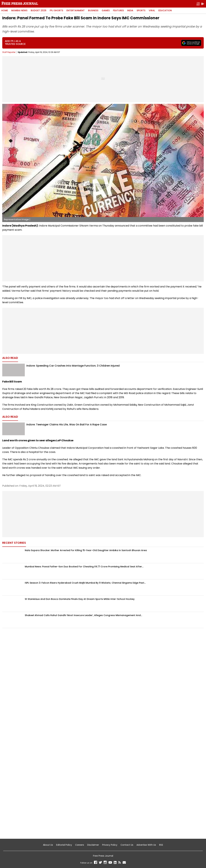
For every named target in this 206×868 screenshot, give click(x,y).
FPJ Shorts (56, 10)
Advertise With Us (146, 845)
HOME (5, 10)
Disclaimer (93, 845)
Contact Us (127, 845)
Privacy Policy (110, 845)
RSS (161, 845)
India (130, 10)
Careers (80, 845)
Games (106, 10)
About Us (48, 845)
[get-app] (203, 4)
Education (165, 10)
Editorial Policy (64, 845)
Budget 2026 (39, 10)
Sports (141, 10)
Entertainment (76, 10)
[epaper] (198, 4)
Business (93, 10)
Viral (152, 10)
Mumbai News (19, 10)
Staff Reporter (9, 52)
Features (118, 10)
